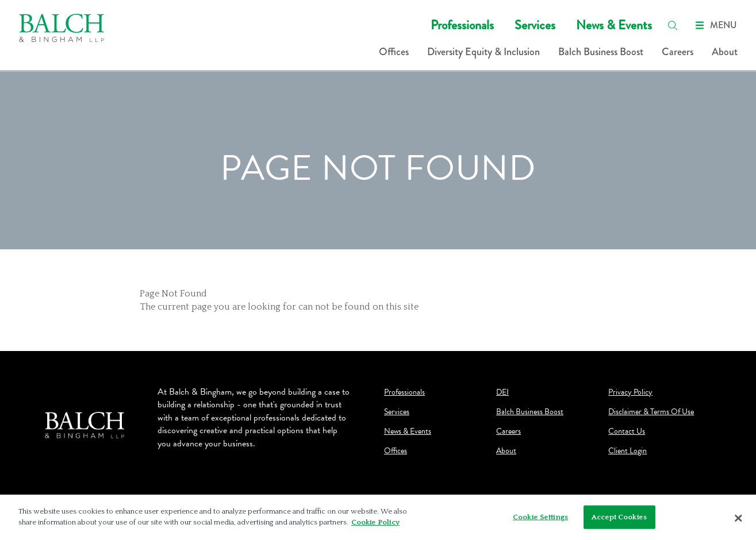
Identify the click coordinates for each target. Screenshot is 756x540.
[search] (673, 25)
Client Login (628, 451)
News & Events (614, 25)
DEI (502, 392)
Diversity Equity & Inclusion (483, 52)
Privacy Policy (630, 392)
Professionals (462, 25)
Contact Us (627, 431)
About (725, 52)
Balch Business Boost (601, 52)
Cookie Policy (375, 525)
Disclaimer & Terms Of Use (651, 412)
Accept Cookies (619, 519)
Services (535, 25)
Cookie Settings (540, 519)
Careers (678, 52)
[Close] (739, 520)
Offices (394, 52)
